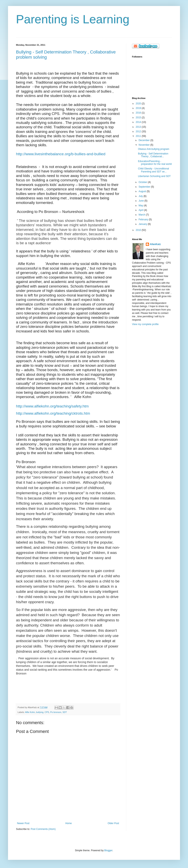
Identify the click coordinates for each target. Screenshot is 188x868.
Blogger (108, 850)
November (144, 145)
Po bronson (56, 712)
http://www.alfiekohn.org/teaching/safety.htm (52, 406)
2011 (139, 136)
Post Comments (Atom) (43, 829)
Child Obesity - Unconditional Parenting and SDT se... (153, 170)
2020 (139, 104)
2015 (139, 118)
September (145, 187)
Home (69, 823)
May (141, 206)
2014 (139, 122)
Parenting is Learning (73, 19)
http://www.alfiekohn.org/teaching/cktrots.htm (53, 413)
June (141, 201)
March (142, 215)
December (144, 140)
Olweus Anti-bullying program (154, 149)
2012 (139, 131)
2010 (139, 230)
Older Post (113, 823)
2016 (139, 113)
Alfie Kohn (30, 712)
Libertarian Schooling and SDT (154, 176)
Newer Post (23, 823)
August (143, 191)
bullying (40, 712)
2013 (139, 127)
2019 (139, 108)
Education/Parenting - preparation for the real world (155, 163)
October (143, 182)
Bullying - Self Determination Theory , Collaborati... (153, 155)
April (141, 210)
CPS (47, 712)
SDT (65, 712)
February (144, 219)
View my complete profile (145, 324)
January (143, 224)
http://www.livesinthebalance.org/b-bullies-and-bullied (61, 154)
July (141, 196)
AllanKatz (155, 244)
